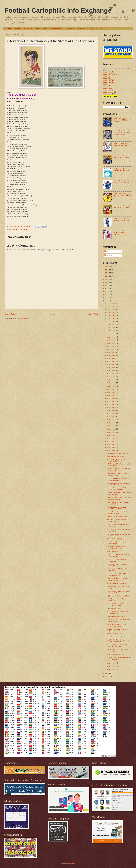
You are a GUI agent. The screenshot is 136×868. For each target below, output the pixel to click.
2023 (107, 276)
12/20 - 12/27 (111, 306)
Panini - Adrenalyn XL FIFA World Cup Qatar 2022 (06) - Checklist (122, 195)
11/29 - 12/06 (111, 316)
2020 (107, 285)
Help (37, 28)
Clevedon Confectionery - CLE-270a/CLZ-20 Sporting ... (117, 489)
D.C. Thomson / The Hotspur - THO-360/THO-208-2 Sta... (118, 646)
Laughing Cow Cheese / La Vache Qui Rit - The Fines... (119, 658)
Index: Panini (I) (108, 80)
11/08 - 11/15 (111, 325)
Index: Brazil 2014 (109, 90)
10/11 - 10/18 (111, 337)
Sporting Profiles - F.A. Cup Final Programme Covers (117, 625)
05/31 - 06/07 (111, 395)
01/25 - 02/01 (111, 451)
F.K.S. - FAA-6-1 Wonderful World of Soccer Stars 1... (118, 555)
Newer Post (10, 314)
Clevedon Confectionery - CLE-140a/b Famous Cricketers (119, 498)
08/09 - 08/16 (111, 365)
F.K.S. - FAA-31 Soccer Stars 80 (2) (118, 596)
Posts (107, 251)
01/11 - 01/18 (111, 666)
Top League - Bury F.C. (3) (115, 634)
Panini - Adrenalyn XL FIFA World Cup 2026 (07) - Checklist (122, 120)
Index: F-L (106, 76)
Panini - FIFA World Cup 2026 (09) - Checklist (121, 144)
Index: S (106, 84)
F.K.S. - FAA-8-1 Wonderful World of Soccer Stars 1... (118, 479)
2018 (107, 291)
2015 (107, 301)
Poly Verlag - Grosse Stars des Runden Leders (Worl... (116, 547)
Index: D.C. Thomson (110, 74)
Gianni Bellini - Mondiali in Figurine (118, 453)
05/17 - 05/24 (111, 401)
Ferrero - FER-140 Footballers (116, 583)
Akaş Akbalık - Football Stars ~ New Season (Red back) (118, 641)
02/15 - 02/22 (111, 441)
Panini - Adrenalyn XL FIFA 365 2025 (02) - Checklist (122, 207)
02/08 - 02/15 (111, 444)
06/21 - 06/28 (111, 386)
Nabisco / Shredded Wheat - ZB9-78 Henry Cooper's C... (118, 470)
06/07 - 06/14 (111, 392)
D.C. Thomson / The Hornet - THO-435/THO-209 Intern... (118, 605)
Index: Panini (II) (108, 82)
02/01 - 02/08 (111, 447)
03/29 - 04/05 (111, 423)
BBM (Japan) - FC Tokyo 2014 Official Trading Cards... (119, 620)
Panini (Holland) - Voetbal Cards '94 (118, 517)
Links (45, 28)
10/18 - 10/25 (111, 334)
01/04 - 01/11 (111, 669)
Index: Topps (107, 88)
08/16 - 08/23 (111, 361)
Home (9, 28)
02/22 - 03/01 (111, 438)
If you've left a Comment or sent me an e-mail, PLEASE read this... (77, 28)
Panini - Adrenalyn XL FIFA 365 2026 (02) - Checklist (122, 157)
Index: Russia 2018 (109, 92)
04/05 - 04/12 (111, 420)
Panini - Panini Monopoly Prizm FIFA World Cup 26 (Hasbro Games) (121, 133)
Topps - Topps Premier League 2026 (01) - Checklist (121, 233)
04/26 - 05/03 (111, 411)
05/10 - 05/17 (111, 404)
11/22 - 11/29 (111, 318)
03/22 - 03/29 (111, 426)
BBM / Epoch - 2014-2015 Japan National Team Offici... (117, 565)
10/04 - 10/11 (111, 340)
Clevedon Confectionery (20, 230)
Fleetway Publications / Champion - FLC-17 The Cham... (118, 630)
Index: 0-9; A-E (108, 72)
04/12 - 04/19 (111, 417)
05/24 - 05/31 (111, 398)
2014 (107, 673)
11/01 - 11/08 (111, 328)
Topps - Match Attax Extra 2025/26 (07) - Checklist (122, 182)
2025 (107, 270)
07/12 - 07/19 (111, 377)
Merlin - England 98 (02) (114, 539)
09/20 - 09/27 (111, 346)
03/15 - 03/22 (111, 429)
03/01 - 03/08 (111, 435)
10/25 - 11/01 (111, 331)
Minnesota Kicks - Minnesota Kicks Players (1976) (118, 521)
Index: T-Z (106, 86)
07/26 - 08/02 (111, 371)
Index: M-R (107, 78)
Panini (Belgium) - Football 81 (116, 616)
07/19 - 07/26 (111, 374)
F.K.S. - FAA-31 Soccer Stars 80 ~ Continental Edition (117, 575)
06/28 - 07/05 (111, 383)
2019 (107, 288)
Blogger (72, 863)
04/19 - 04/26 (111, 414)
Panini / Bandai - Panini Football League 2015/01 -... (117, 513)
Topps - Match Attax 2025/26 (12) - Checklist (121, 169)
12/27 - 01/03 (111, 303)
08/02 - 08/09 (111, 368)
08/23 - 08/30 (111, 358)
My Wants (28, 28)
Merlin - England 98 (113, 551)
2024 (107, 273)
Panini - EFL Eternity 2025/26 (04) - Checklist (121, 219)
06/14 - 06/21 (111, 389)
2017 (107, 294)
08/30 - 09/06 (111, 355)
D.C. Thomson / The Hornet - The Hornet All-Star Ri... (117, 612)
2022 (107, 279)
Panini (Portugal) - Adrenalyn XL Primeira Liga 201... (117, 543)
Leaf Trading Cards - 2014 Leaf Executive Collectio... (117, 460)
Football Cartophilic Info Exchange (58, 10)
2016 (107, 298)
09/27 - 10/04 (111, 343)
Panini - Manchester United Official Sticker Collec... (118, 503)
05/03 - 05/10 (111, 408)
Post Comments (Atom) (21, 318)
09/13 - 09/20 (111, 349)
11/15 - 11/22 (111, 322)
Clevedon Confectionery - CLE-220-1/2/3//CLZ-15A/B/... (118, 484)
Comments (109, 255)
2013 (107, 676)
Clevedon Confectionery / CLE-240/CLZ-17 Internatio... (116, 508)
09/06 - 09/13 (111, 352)
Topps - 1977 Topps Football (116, 654)
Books (18, 28)
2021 (107, 282)
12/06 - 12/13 (111, 312)
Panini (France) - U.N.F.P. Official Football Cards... (117, 474)
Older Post (93, 314)
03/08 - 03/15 (111, 432)
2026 (107, 267)
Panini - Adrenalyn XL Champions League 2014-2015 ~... (117, 579)
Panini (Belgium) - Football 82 (116, 456)
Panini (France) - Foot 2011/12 (116, 609)
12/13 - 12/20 (111, 309)
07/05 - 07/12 (111, 380)
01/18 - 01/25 (111, 663)
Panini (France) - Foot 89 (115, 637)
